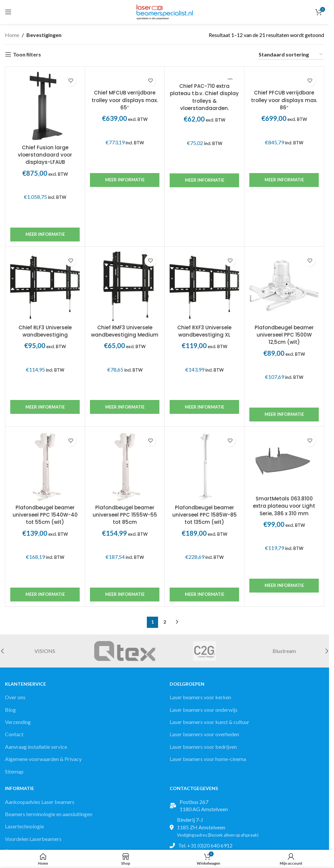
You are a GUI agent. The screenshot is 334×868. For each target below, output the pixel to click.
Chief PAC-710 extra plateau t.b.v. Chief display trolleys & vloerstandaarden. (204, 97)
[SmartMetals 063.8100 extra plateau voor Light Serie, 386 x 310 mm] (284, 462)
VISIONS (45, 651)
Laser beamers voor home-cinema (208, 759)
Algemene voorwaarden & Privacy (43, 759)
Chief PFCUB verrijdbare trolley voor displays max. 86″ (284, 100)
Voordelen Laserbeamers (33, 839)
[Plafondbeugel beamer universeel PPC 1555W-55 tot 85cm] (125, 466)
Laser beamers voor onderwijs (204, 710)
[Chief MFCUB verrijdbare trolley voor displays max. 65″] (125, 79)
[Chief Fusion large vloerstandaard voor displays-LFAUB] (45, 106)
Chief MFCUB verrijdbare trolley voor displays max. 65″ (125, 100)
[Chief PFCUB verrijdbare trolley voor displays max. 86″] (284, 79)
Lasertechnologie (24, 826)
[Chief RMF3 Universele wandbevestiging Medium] (125, 286)
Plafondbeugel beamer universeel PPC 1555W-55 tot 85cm (125, 515)
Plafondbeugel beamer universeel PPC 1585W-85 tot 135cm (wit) (205, 515)
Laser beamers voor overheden (204, 734)
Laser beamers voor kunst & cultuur (209, 722)
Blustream (284, 651)
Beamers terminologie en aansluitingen (49, 814)
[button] (327, 651)
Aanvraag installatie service (36, 747)
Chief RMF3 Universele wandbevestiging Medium (125, 331)
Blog (10, 710)
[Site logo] (165, 11)
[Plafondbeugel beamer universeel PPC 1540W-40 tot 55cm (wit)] (45, 466)
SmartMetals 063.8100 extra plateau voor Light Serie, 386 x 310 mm (284, 506)
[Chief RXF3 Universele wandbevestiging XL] (204, 286)
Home (12, 35)
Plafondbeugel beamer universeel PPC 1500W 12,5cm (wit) (284, 335)
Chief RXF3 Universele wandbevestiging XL (204, 331)
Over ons (15, 697)
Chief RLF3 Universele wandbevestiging (45, 331)
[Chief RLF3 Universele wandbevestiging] (45, 286)
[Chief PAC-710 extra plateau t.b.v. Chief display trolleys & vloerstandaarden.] (204, 76)
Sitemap (14, 771)
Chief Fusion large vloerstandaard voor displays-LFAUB (45, 155)
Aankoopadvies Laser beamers (40, 802)
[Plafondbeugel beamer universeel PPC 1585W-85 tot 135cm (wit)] (204, 466)
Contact (14, 734)
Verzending (18, 722)
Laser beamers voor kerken (200, 697)
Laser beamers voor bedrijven (203, 747)
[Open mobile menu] (8, 12)
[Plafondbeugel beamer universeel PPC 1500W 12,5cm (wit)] (284, 286)
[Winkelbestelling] (291, 55)
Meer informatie (45, 234)
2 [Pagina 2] (165, 622)
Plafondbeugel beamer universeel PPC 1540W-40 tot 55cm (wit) (45, 515)
